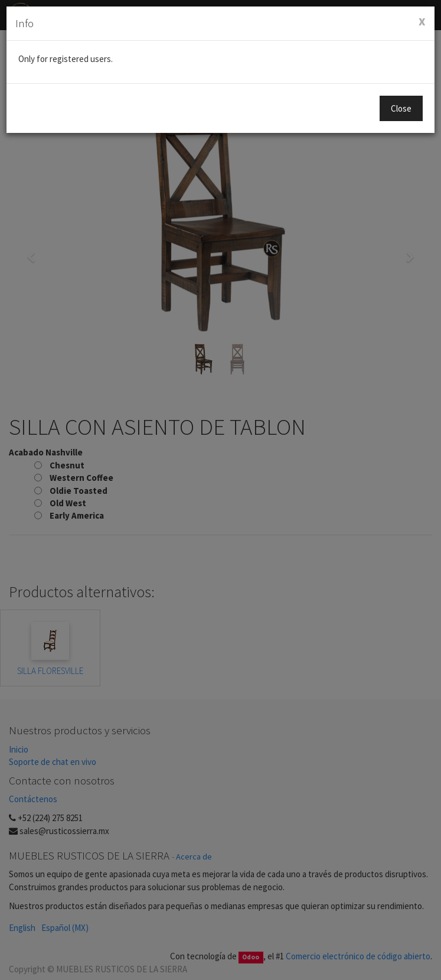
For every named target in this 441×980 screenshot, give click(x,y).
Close (401, 108)
